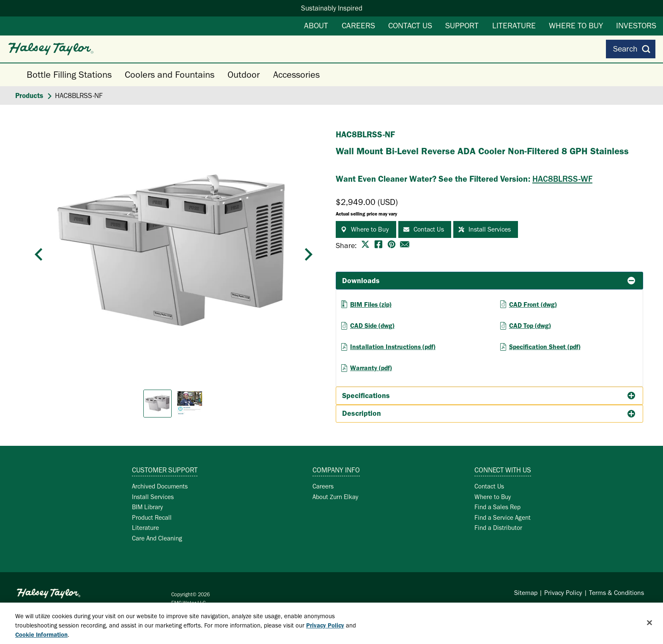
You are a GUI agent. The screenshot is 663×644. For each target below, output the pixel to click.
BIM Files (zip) (371, 304)
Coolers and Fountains (170, 75)
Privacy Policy (563, 593)
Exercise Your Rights (615, 609)
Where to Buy (576, 25)
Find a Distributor (498, 528)
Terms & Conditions (616, 593)
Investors (636, 25)
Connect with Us (503, 470)
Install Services (153, 497)
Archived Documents (160, 486)
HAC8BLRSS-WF (562, 179)
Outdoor (244, 75)
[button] (39, 254)
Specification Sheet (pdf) (545, 347)
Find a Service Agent (503, 517)
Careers (358, 25)
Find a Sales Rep (497, 507)
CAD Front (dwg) (533, 304)
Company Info (336, 470)
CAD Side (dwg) (372, 326)
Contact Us (410, 25)
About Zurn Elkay (335, 497)
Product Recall (152, 517)
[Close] (649, 630)
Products (29, 96)
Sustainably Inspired (332, 8)
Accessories (296, 75)
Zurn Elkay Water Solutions (63, 605)
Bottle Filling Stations (69, 75)
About (316, 25)
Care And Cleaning (157, 538)
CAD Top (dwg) (530, 326)
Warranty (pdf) (371, 368)
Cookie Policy (485, 609)
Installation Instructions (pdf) (393, 347)
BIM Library (147, 507)
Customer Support (165, 470)
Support (462, 25)
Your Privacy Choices (539, 609)
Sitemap (526, 593)
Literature (514, 25)
